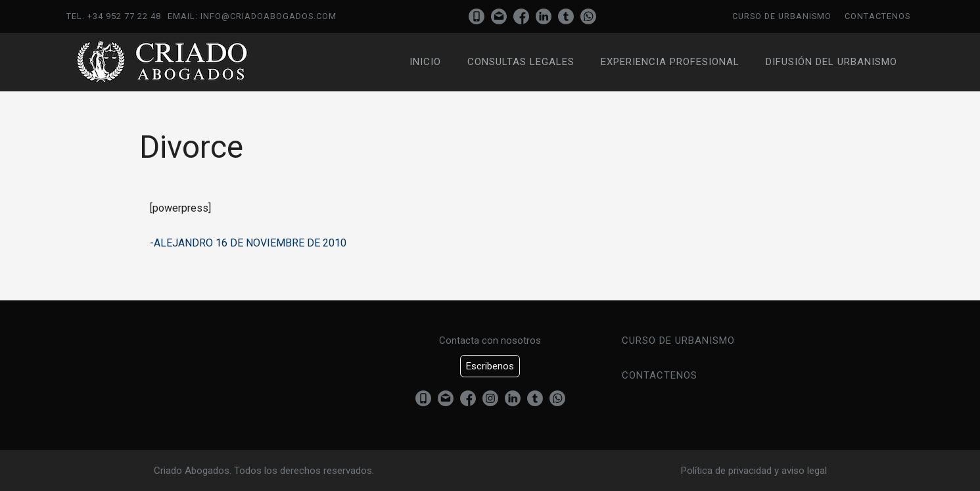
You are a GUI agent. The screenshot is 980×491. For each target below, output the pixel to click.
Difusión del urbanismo (831, 62)
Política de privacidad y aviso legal (754, 471)
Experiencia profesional (670, 62)
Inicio (425, 62)
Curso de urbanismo (782, 16)
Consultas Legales (521, 62)
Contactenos (877, 16)
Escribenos (490, 366)
